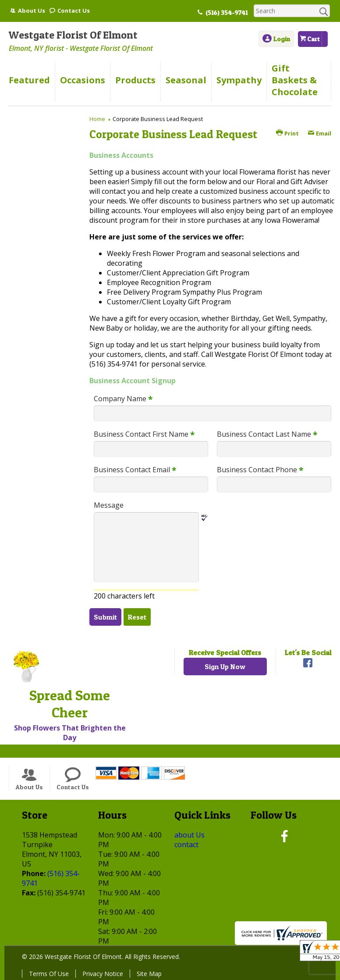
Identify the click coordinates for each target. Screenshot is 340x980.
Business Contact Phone (260, 470)
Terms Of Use (49, 974)
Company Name (123, 399)
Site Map (149, 974)
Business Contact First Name (144, 434)
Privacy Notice (103, 974)
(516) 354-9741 (227, 13)
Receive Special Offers (225, 652)
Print (287, 133)
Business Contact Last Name (267, 434)
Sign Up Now (225, 666)
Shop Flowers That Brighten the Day (70, 733)
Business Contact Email (135, 470)
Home (97, 119)
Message (109, 505)
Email (319, 133)
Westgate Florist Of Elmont (73, 35)
